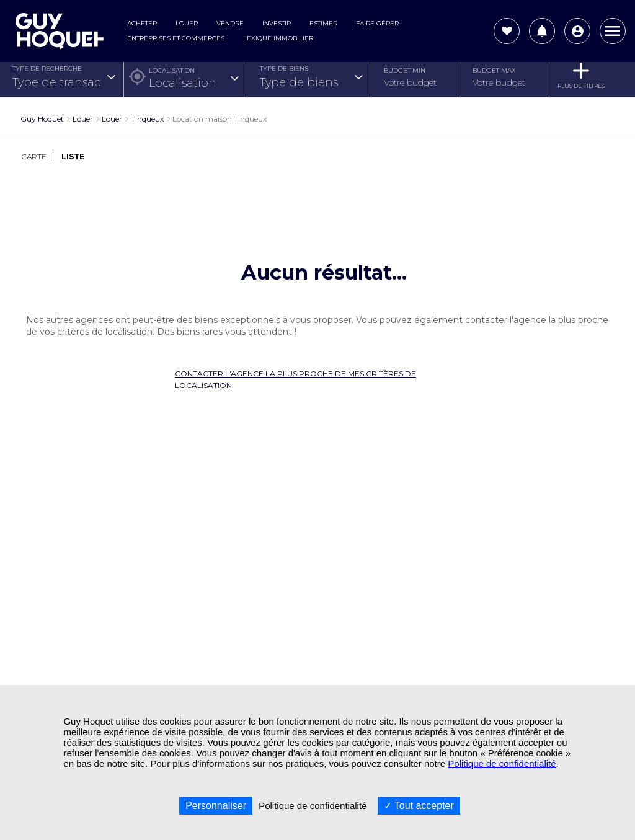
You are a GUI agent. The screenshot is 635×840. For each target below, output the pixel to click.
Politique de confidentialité (502, 763)
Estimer (323, 23)
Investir (277, 23)
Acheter (142, 23)
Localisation (172, 70)
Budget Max (494, 70)
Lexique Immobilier (278, 38)
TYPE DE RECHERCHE (47, 69)
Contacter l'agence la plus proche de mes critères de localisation (295, 379)
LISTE (73, 157)
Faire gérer (377, 23)
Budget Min (405, 70)
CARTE (34, 157)
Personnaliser (216, 806)
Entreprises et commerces (176, 38)
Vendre (230, 23)
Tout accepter (419, 806)
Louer (187, 23)
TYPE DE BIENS (284, 69)
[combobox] (63, 83)
